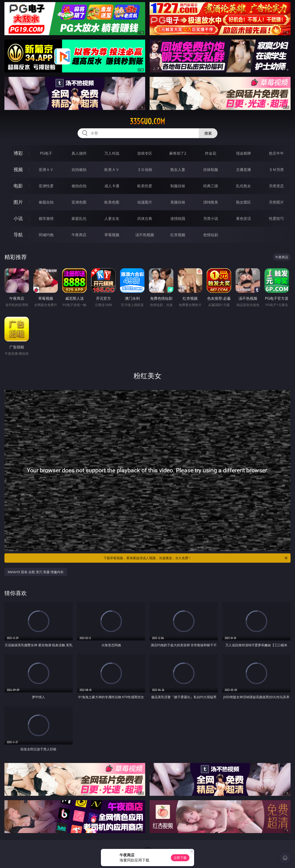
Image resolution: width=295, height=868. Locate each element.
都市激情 (46, 218)
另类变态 (276, 186)
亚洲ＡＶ (46, 170)
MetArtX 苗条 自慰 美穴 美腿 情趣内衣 (36, 572)
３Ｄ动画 (145, 170)
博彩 (18, 153)
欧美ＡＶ (112, 170)
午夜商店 (79, 235)
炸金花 (211, 153)
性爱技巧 (276, 218)
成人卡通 (112, 186)
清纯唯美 (211, 202)
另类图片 (276, 202)
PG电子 (46, 153)
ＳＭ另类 (276, 170)
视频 (18, 169)
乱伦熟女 (244, 186)
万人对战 (112, 153)
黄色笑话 (244, 218)
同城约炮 (46, 235)
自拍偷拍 (79, 170)
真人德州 (79, 153)
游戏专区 (145, 153)
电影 (18, 186)
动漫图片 (145, 202)
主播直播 (244, 170)
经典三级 (211, 186)
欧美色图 (112, 202)
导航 (18, 235)
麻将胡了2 (178, 153)
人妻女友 (112, 218)
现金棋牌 (244, 153)
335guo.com (147, 121)
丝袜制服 (211, 170)
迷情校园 (178, 218)
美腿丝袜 (178, 202)
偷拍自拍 (79, 186)
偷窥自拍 (46, 202)
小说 (18, 218)
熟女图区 (244, 202)
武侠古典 (145, 218)
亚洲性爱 (46, 186)
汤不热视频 (145, 235)
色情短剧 (211, 235)
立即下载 (180, 858)
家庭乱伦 (79, 218)
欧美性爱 (145, 186)
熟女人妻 (178, 170)
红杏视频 (178, 235)
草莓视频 (112, 235)
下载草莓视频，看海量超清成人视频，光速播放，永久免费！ (196, 558)
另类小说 (211, 218)
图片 (18, 202)
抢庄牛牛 (276, 153)
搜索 (208, 133)
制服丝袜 (178, 186)
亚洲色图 (79, 202)
